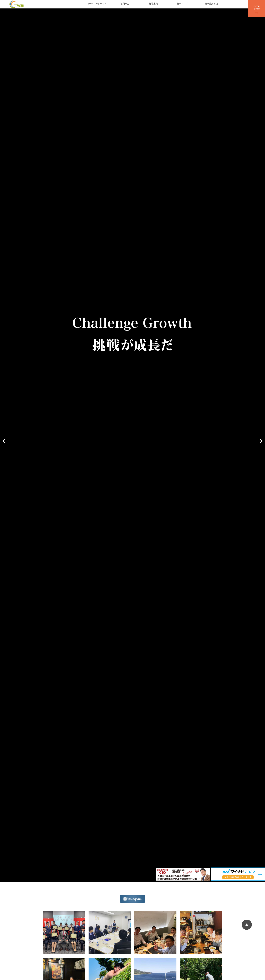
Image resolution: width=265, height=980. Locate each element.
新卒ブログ (182, 4)
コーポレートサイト (97, 4)
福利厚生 (125, 4)
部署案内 (153, 4)
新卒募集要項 (211, 4)
